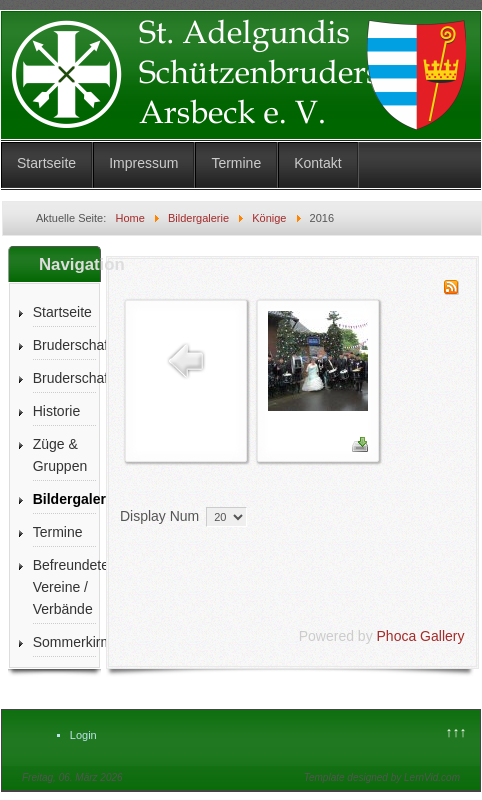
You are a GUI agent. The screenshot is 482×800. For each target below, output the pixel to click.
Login (83, 735)
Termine (236, 163)
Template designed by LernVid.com (382, 777)
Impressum (143, 163)
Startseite (46, 163)
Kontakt (317, 163)
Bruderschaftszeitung (65, 378)
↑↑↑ (456, 732)
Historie (56, 411)
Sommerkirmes (65, 642)
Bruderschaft (65, 345)
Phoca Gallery (421, 636)
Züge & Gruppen (60, 455)
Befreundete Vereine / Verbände (65, 587)
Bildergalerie (65, 499)
